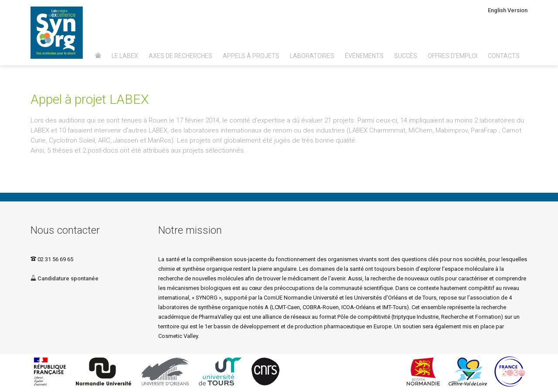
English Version (508, 10)
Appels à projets (251, 56)
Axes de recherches (180, 56)
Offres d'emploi (453, 56)
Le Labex (125, 56)
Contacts (504, 56)
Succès (406, 56)
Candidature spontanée (65, 278)
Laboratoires (312, 56)
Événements (364, 56)
